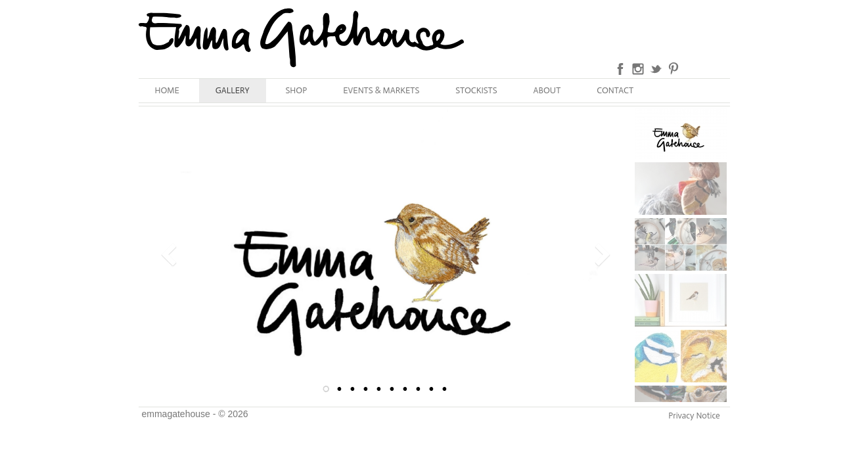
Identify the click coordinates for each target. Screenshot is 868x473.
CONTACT (615, 90)
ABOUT (547, 90)
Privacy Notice (694, 416)
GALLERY (233, 90)
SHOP (297, 90)
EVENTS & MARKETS (381, 90)
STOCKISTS (476, 90)
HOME (167, 90)
